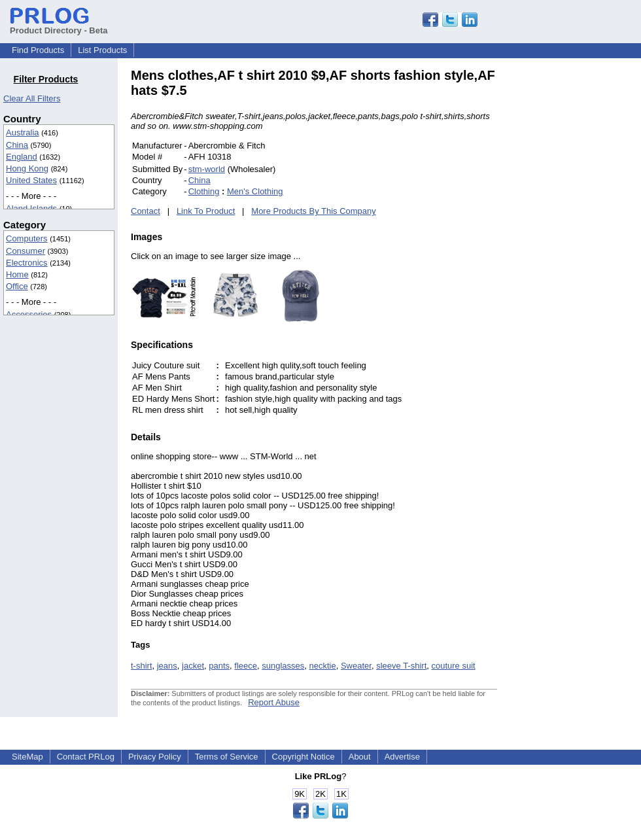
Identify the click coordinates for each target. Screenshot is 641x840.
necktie (323, 666)
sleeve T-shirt (401, 666)
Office (17, 286)
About (360, 757)
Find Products (38, 50)
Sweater (356, 666)
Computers (27, 238)
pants (219, 666)
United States (31, 180)
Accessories (29, 314)
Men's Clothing (255, 191)
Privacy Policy (155, 757)
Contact (146, 211)
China (17, 145)
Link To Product (206, 211)
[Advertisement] (585, 264)
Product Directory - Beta (59, 26)
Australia (23, 132)
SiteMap (27, 757)
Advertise (402, 757)
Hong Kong (27, 168)
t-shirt (142, 666)
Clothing (204, 191)
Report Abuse (274, 702)
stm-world (207, 169)
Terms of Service (227, 757)
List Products (102, 50)
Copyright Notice (303, 757)
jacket (193, 666)
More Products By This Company (314, 211)
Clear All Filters (32, 98)
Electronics (27, 263)
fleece (246, 666)
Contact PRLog (86, 757)
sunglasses (283, 666)
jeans (167, 666)
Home (17, 274)
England (22, 157)
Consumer (26, 251)
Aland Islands (31, 208)
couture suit (453, 666)
